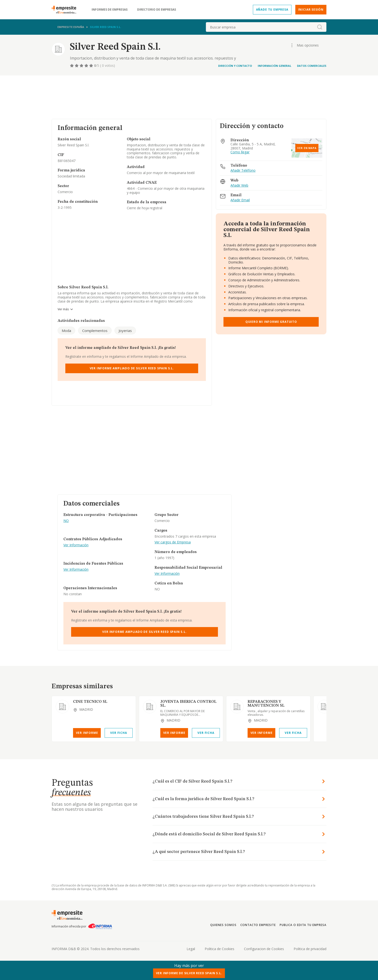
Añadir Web (239, 186)
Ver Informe (87, 733)
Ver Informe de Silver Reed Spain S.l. (189, 973)
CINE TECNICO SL (90, 702)
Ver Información (76, 545)
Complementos (95, 331)
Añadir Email (240, 200)
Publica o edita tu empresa (303, 925)
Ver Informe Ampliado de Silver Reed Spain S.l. (132, 368)
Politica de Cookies (219, 949)
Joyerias (125, 331)
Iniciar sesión (311, 10)
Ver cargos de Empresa (173, 542)
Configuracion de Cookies (264, 949)
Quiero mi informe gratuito (271, 322)
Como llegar (240, 152)
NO (66, 521)
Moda (66, 331)
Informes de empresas (110, 10)
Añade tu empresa (272, 10)
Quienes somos (223, 925)
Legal (191, 949)
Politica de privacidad (310, 949)
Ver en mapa (307, 148)
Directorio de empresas (157, 10)
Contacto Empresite (258, 925)
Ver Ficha (118, 733)
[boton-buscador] (320, 27)
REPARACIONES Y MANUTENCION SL (266, 704)
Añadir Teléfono (243, 171)
